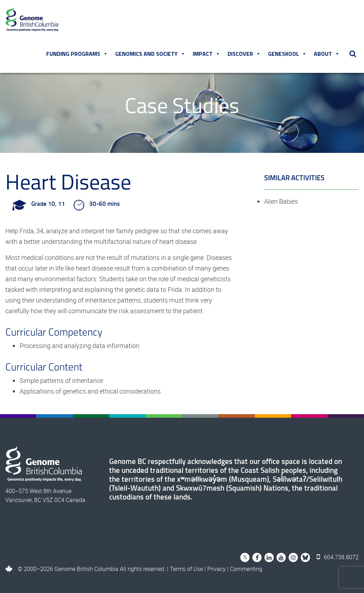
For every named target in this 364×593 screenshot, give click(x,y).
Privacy (216, 569)
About (327, 54)
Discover (244, 54)
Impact (207, 54)
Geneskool (287, 54)
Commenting (246, 569)
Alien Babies (281, 201)
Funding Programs (77, 54)
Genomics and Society (150, 54)
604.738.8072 (338, 557)
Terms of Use (186, 569)
